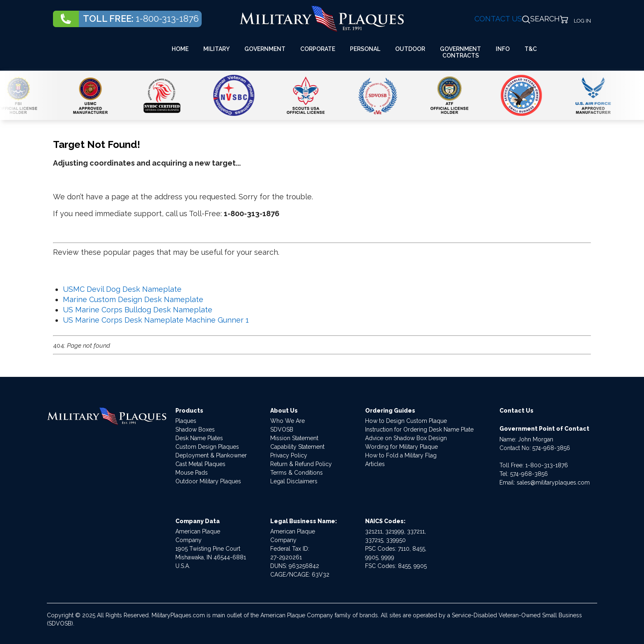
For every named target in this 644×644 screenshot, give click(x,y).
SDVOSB (282, 429)
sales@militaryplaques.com (553, 482)
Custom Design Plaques (207, 447)
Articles (375, 464)
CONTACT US (498, 19)
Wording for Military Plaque (401, 447)
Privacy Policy (289, 455)
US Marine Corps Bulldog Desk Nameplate (138, 310)
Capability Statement (297, 447)
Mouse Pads (192, 473)
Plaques (186, 421)
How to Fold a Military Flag (401, 455)
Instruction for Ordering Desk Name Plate (419, 429)
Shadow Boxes (195, 429)
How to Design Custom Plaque (406, 421)
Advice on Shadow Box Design (406, 438)
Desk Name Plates (199, 438)
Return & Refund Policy (301, 464)
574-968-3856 (551, 448)
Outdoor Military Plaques (208, 481)
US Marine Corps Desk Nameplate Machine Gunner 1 (156, 320)
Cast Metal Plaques (200, 464)
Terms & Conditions (297, 473)
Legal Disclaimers (294, 481)
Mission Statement (294, 438)
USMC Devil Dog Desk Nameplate (122, 289)
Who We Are (287, 421)
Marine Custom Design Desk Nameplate (133, 299)
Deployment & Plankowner (211, 455)
